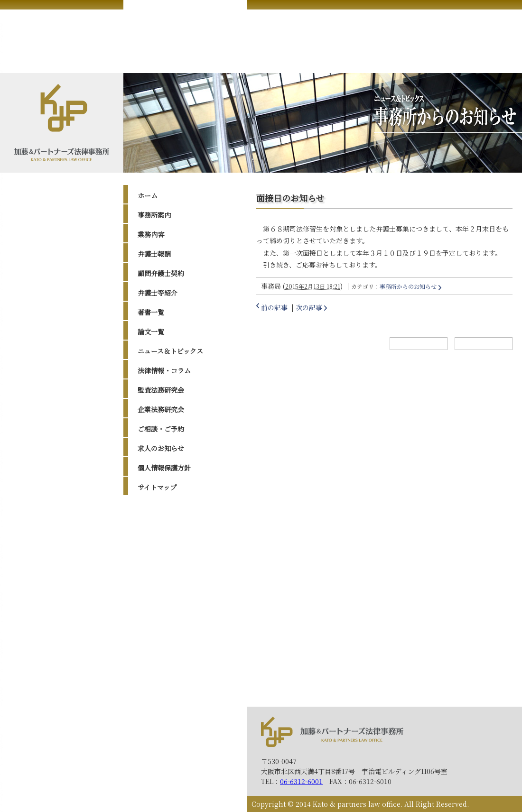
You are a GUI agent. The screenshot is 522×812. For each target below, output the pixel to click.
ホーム (148, 195)
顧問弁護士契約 (161, 273)
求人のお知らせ (161, 448)
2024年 (158, 539)
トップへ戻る (484, 344)
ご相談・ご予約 (161, 429)
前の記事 (274, 307)
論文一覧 (151, 332)
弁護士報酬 (154, 254)
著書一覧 (151, 312)
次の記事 (309, 307)
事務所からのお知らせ (408, 286)
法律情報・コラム (164, 370)
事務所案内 (154, 215)
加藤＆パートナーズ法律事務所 (332, 732)
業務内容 (151, 234)
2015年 (158, 635)
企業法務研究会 (161, 409)
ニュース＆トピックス (170, 351)
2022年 (158, 563)
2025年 (158, 527)
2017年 (158, 611)
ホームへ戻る (419, 344)
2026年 (158, 515)
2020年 (158, 575)
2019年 (158, 587)
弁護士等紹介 (158, 293)
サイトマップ (157, 487)
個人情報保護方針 (164, 468)
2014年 (158, 646)
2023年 (158, 551)
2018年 (158, 599)
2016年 (158, 623)
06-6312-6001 (301, 781)
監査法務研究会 (161, 390)
